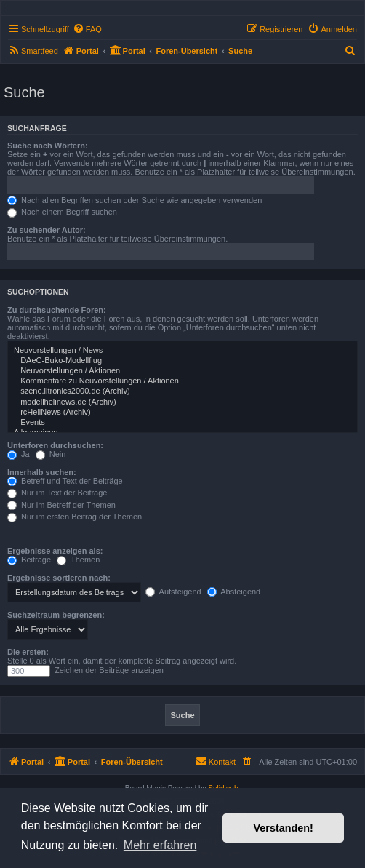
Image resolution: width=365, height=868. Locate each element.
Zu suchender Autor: (47, 230)
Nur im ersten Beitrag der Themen (75, 517)
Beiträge (29, 560)
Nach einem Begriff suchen (62, 212)
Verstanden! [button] (284, 828)
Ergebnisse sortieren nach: (59, 578)
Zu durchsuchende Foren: (57, 310)
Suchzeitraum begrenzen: (56, 615)
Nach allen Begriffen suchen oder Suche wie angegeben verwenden (135, 200)
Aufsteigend (173, 592)
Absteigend (234, 592)
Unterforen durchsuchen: (55, 445)
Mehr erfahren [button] (160, 845)
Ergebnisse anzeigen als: (55, 551)
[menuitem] (87, 29)
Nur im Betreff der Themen (61, 505)
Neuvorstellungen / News (182, 351)
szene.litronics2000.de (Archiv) (182, 391)
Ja (19, 454)
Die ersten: (28, 652)
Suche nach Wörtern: (48, 146)
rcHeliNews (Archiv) (182, 413)
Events (182, 423)
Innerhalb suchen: (42, 472)
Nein (51, 454)
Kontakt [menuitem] (216, 761)
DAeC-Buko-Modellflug (182, 361)
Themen (78, 560)
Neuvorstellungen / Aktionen (182, 371)
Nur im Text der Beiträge (57, 493)
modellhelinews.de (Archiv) (182, 402)
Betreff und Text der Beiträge (65, 481)
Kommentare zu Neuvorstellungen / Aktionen (182, 381)
